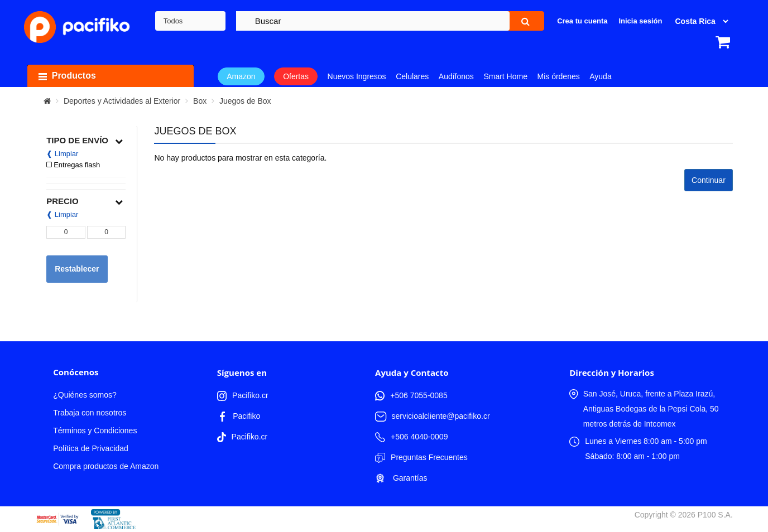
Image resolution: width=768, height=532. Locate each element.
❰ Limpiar (62, 154)
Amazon (241, 76)
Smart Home (505, 76)
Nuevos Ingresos (357, 76)
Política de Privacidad (91, 448)
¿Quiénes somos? (85, 395)
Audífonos (456, 76)
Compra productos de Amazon (106, 466)
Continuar (709, 180)
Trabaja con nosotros (90, 413)
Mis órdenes (558, 76)
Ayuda (600, 76)
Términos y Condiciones (95, 431)
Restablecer (77, 269)
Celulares (412, 76)
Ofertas (296, 76)
